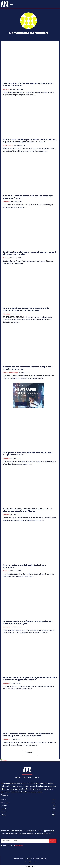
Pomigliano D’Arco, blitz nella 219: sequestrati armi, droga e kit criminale (28, 454)
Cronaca (6, 202)
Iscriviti (53, 841)
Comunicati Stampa (11, 373)
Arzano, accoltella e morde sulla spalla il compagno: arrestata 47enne (29, 197)
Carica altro (30, 753)
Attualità (6, 314)
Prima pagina (8, 145)
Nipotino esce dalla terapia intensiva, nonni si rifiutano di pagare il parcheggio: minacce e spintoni (30, 141)
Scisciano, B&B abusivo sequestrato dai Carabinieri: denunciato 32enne (28, 84)
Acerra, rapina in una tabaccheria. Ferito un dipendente (24, 566)
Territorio (7, 627)
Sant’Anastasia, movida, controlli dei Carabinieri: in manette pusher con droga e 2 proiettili (28, 735)
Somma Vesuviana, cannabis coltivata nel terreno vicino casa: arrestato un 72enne (27, 510)
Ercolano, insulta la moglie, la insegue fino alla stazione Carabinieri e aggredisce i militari (30, 679)
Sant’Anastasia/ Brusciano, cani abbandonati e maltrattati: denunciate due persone (26, 309)
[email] (25, 841)
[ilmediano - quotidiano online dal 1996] (5, 4)
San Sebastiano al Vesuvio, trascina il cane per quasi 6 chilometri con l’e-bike (29, 253)
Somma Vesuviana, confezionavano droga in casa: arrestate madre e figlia (28, 622)
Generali (6, 89)
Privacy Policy (19, 845)
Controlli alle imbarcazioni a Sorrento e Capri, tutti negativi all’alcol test (28, 368)
